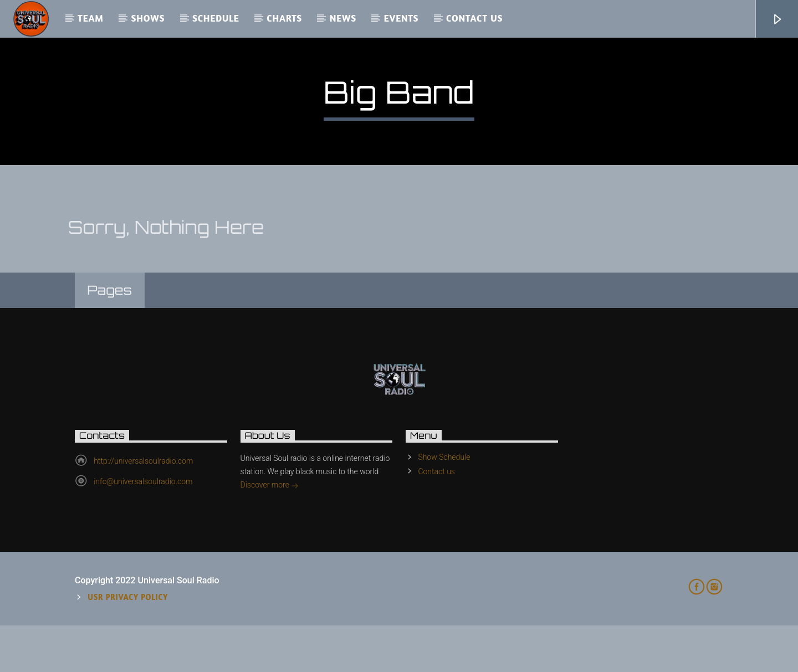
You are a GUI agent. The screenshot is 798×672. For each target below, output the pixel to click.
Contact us (474, 18)
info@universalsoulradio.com (143, 528)
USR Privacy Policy (128, 643)
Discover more (270, 532)
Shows (148, 18)
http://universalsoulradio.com (143, 507)
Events (401, 18)
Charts (284, 18)
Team (91, 18)
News (343, 18)
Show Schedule (444, 504)
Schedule (216, 18)
